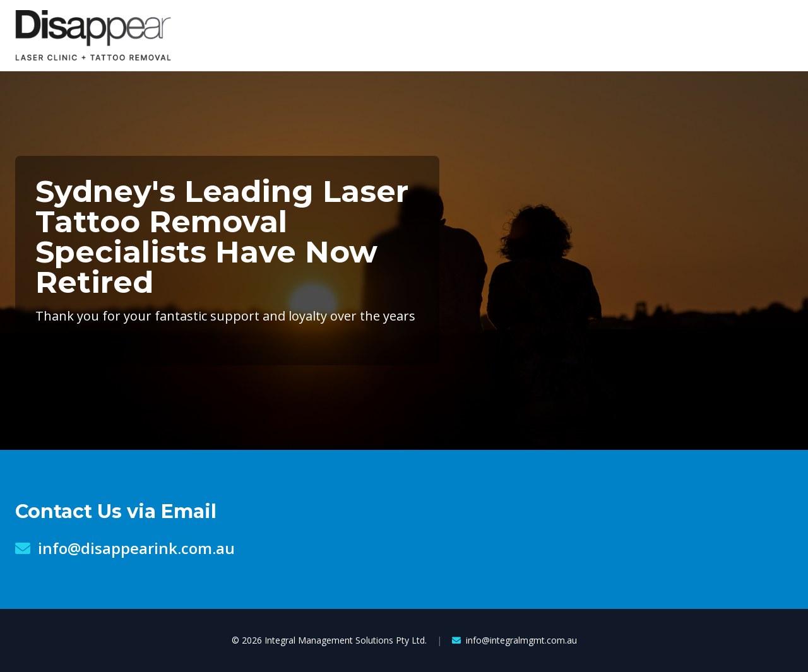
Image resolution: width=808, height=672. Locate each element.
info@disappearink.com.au (125, 548)
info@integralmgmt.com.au (514, 640)
